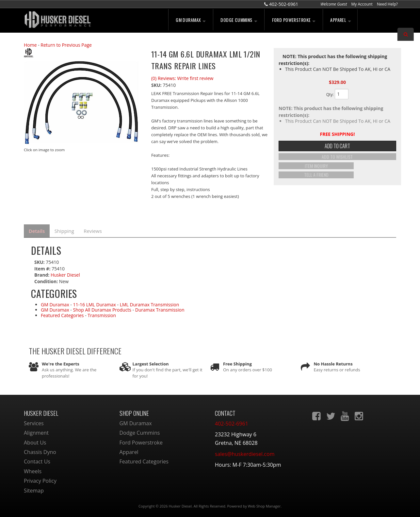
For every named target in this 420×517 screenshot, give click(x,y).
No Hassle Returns (333, 363)
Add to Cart (337, 148)
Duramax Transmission (160, 309)
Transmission (102, 314)
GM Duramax (55, 303)
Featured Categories (62, 314)
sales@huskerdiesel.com (245, 453)
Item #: (43, 267)
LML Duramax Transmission (150, 303)
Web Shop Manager (264, 505)
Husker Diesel (65, 274)
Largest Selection (151, 363)
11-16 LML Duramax (95, 303)
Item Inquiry (337, 168)
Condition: (46, 280)
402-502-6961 (232, 422)
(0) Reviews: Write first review (182, 78)
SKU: (157, 85)
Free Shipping (237, 363)
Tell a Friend (337, 176)
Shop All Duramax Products (102, 309)
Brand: (42, 274)
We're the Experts (61, 363)
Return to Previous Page (66, 45)
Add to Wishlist (337, 160)
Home (30, 45)
